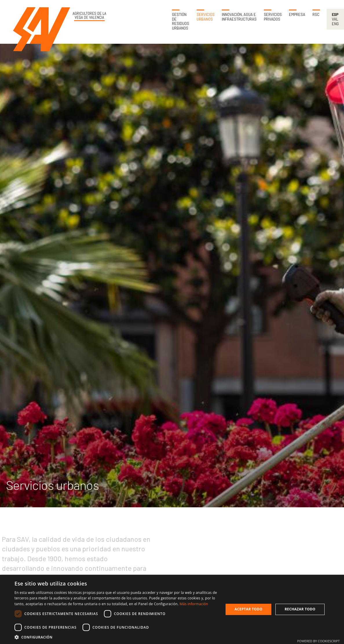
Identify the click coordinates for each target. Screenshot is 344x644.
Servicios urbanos (206, 17)
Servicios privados (273, 17)
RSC (316, 15)
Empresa (297, 15)
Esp (335, 14)
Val (335, 19)
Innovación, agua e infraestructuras (239, 17)
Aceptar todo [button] (248, 609)
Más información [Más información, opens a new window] (194, 604)
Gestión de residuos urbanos (181, 21)
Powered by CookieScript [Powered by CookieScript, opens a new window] (318, 641)
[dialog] (172, 609)
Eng (335, 24)
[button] (116, 637)
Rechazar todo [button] (300, 609)
